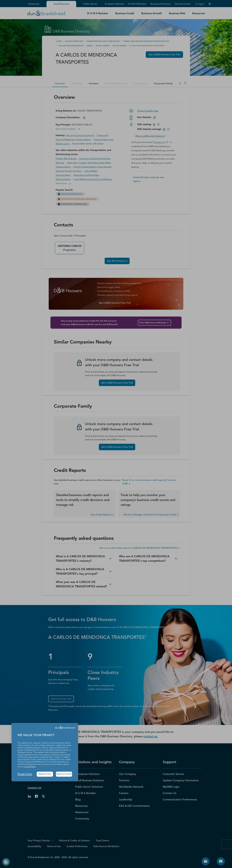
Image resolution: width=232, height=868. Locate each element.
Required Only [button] (45, 774)
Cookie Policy (30, 767)
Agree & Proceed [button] (64, 774)
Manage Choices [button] (25, 774)
